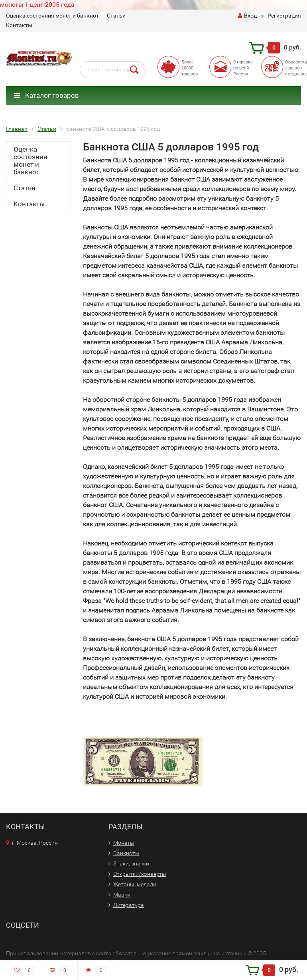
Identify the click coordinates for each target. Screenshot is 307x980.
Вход (247, 16)
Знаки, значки (131, 863)
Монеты (124, 843)
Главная (17, 129)
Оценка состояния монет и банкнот (52, 16)
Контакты (19, 25)
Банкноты (126, 853)
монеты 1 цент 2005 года (37, 5)
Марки (122, 895)
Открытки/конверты (140, 874)
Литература (129, 905)
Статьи (116, 16)
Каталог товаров (47, 95)
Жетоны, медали (135, 884)
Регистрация (284, 16)
